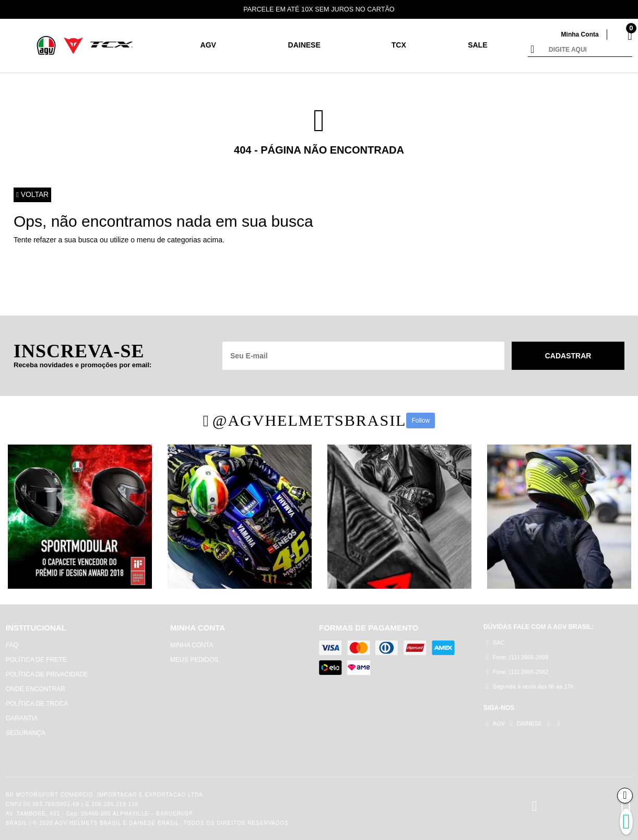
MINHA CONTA (192, 645)
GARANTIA (22, 718)
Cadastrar (568, 356)
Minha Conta (578, 34)
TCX (399, 45)
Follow (421, 421)
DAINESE (304, 45)
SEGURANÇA (26, 733)
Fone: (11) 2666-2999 (517, 657)
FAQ (12, 645)
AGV (208, 45)
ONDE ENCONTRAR (36, 689)
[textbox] (588, 50)
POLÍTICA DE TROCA (37, 704)
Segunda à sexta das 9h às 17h (530, 687)
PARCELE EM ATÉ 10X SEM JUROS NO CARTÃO (319, 9)
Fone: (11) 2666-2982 (517, 672)
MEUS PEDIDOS (194, 660)
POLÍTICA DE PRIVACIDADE (47, 674)
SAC (495, 643)
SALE (477, 45)
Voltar (33, 195)
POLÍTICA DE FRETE (36, 660)
